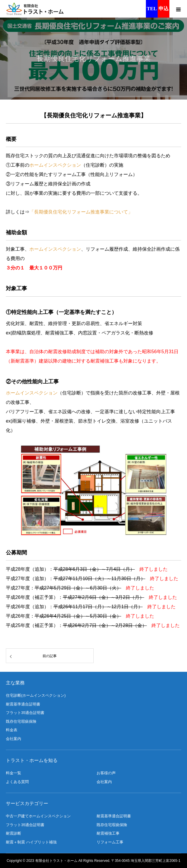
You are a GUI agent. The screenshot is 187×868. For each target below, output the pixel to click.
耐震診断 (14, 833)
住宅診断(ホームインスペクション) (36, 695)
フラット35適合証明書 (25, 713)
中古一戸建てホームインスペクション (38, 816)
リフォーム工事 (110, 842)
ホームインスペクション (55, 165)
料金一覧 (14, 773)
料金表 (12, 730)
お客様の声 (106, 773)
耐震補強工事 (108, 833)
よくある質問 (17, 782)
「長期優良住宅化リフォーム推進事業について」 (81, 212)
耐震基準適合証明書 (23, 704)
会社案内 (14, 739)
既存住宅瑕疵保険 (21, 721)
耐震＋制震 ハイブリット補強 (31, 842)
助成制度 (76, 352)
